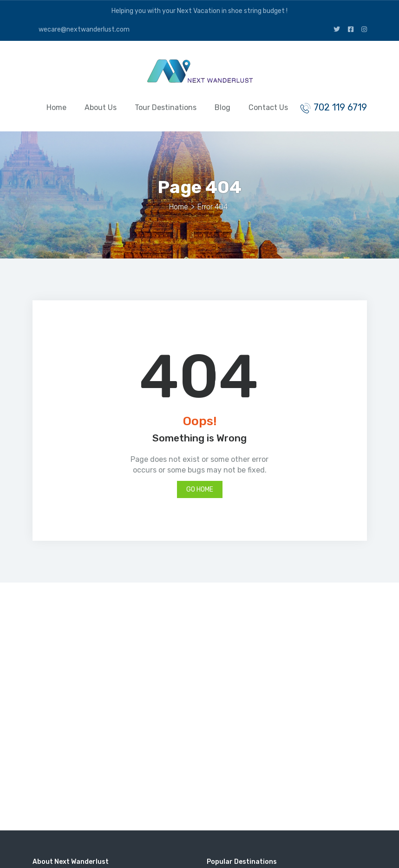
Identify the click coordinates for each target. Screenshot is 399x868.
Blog (222, 107)
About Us (101, 107)
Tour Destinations (166, 107)
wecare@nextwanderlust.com (83, 29)
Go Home (200, 489)
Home (56, 107)
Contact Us (268, 107)
